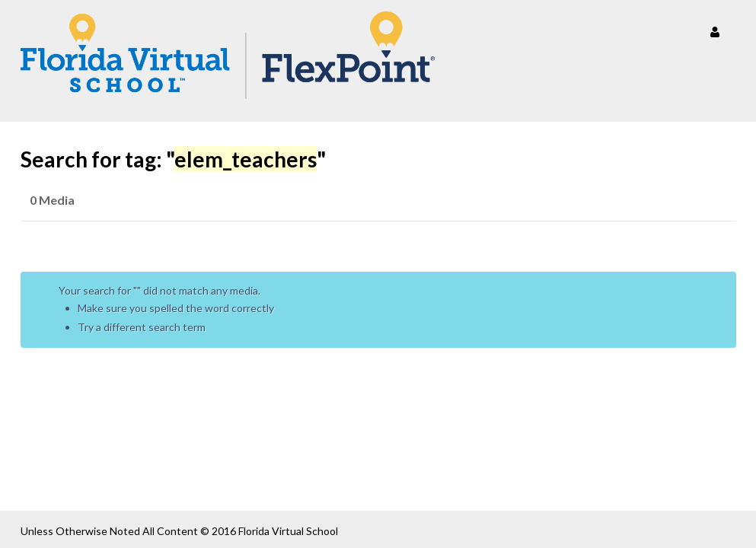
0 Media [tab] (52, 200)
